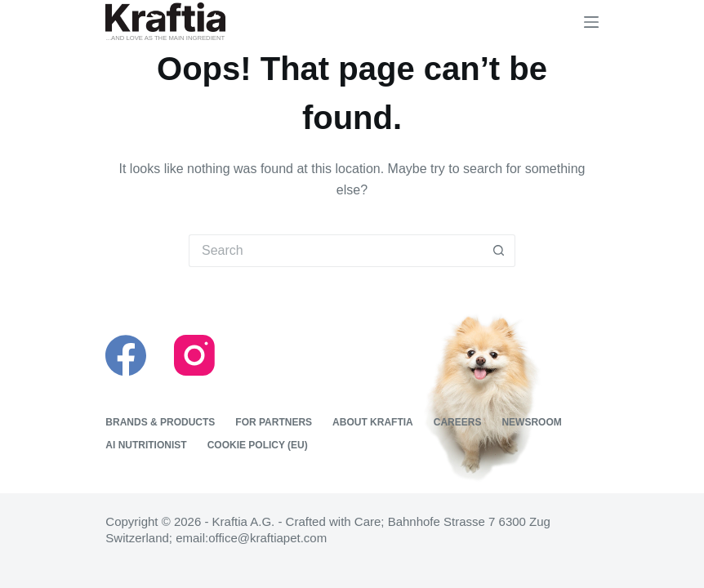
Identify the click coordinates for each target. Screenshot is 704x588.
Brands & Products (160, 422)
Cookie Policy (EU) (258, 445)
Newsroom (531, 422)
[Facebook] (126, 355)
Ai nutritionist (146, 445)
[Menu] (591, 22)
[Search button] (499, 251)
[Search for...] (336, 251)
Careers (458, 422)
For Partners (274, 422)
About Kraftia (373, 422)
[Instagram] (194, 355)
